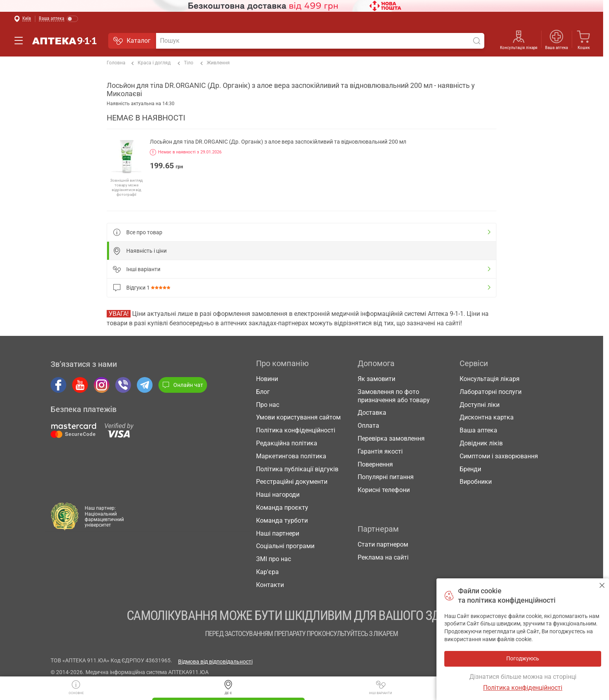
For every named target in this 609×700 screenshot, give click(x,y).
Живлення (215, 63)
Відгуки (143, 288)
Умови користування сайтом (298, 417)
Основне (76, 686)
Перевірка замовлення (391, 438)
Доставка (372, 413)
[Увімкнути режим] (59, 19)
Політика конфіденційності (296, 430)
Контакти (270, 585)
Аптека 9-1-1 (64, 41)
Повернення (375, 464)
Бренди (470, 469)
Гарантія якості (380, 451)
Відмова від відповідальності (215, 662)
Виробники (476, 482)
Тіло (185, 63)
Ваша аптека (556, 48)
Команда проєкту (282, 508)
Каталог (132, 41)
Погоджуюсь (602, 585)
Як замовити (376, 379)
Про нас (268, 405)
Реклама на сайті (383, 557)
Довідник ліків (481, 443)
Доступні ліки (480, 405)
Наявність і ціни (140, 251)
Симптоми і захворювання (499, 456)
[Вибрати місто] (22, 19)
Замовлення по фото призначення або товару (394, 396)
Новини (267, 379)
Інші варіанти (381, 686)
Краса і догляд (151, 63)
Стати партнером (383, 544)
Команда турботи (282, 520)
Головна (116, 63)
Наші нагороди (278, 495)
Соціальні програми (285, 546)
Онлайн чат (183, 385)
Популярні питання (386, 477)
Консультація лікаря (519, 48)
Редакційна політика (287, 443)
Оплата (368, 426)
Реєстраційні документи (292, 482)
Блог (263, 392)
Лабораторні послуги (491, 392)
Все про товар (138, 232)
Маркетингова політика (291, 456)
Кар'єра (267, 572)
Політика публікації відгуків (297, 469)
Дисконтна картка (487, 417)
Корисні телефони (384, 490)
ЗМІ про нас (274, 559)
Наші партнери (278, 533)
